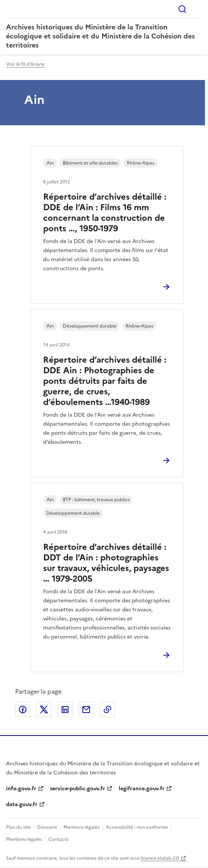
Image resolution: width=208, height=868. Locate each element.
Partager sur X (44, 709)
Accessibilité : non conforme (137, 827)
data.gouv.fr (22, 804)
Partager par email (86, 709)
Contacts (58, 839)
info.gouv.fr (21, 789)
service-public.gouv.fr (78, 789)
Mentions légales (81, 827)
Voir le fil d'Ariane (25, 64)
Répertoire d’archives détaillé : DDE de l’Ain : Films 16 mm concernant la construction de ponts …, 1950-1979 (105, 213)
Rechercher (182, 9)
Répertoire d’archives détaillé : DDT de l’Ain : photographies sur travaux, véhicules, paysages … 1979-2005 (106, 563)
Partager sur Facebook (23, 709)
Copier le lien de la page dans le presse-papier (107, 709)
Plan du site (18, 827)
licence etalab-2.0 (160, 858)
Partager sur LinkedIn (65, 709)
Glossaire (47, 827)
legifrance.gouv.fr (142, 789)
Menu (197, 9)
